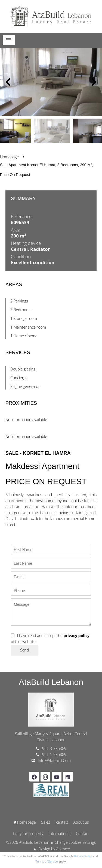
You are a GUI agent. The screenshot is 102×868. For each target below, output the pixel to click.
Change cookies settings (75, 842)
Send (24, 650)
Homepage (51, 16)
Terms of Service (47, 861)
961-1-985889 (54, 754)
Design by (54, 849)
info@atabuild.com (54, 760)
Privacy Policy (83, 856)
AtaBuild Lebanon (51, 682)
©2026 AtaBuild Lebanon (28, 842)
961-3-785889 (54, 748)
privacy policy (76, 636)
